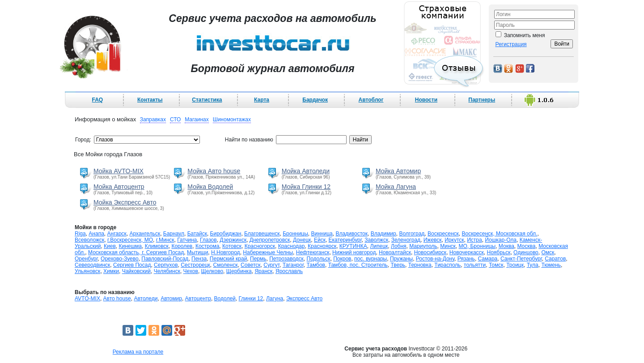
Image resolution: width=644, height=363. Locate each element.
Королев (182, 246)
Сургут (271, 265)
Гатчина (187, 240)
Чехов (191, 271)
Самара (488, 259)
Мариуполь (423, 246)
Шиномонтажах (232, 120)
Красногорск (260, 246)
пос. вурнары (371, 259)
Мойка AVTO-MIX (119, 171)
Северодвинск (92, 265)
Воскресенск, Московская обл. (499, 234)
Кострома (207, 246)
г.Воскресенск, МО (130, 240)
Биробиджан (226, 234)
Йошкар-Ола (501, 240)
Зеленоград (406, 240)
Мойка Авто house (214, 171)
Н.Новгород (226, 252)
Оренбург (86, 259)
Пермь (258, 259)
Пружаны (401, 259)
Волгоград (412, 234)
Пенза (199, 259)
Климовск (157, 246)
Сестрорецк (195, 265)
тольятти (475, 265)
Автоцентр (198, 299)
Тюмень (551, 265)
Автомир (171, 299)
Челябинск (167, 271)
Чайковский (136, 271)
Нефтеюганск (313, 252)
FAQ (98, 100)
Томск (496, 265)
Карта (262, 100)
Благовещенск (262, 234)
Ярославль (289, 271)
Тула (533, 265)
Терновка (420, 265)
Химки (111, 271)
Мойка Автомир (398, 171)
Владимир (383, 234)
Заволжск (376, 240)
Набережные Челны (268, 252)
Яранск (263, 271)
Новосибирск (430, 252)
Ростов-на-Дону (435, 259)
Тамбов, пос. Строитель (358, 265)
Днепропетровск (270, 240)
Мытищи (197, 252)
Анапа (96, 234)
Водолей (225, 299)
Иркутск (454, 240)
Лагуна (275, 299)
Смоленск (226, 265)
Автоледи (146, 299)
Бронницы (295, 234)
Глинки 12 (251, 299)
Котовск (232, 246)
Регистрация (511, 44)
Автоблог (371, 100)
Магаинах (197, 120)
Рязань (466, 259)
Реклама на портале (138, 352)
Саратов (555, 259)
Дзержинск (233, 240)
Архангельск (145, 234)
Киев (110, 246)
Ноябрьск (499, 252)
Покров (342, 259)
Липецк (379, 246)
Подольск (319, 259)
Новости (426, 100)
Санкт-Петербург (521, 259)
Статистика (207, 100)
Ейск (320, 240)
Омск (548, 252)
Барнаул (174, 234)
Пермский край (229, 259)
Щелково (212, 271)
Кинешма (130, 246)
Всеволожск (89, 240)
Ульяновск (87, 271)
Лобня (399, 246)
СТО (175, 120)
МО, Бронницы (477, 246)
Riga (80, 234)
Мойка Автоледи (306, 171)
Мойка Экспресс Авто (125, 202)
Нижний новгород (354, 252)
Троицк (515, 265)
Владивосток (352, 234)
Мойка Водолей (210, 187)
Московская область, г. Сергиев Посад (136, 252)
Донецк (302, 240)
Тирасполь (447, 265)
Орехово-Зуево (120, 259)
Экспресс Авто (304, 299)
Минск (448, 246)
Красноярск (322, 246)
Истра (474, 240)
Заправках (153, 120)
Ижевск (433, 240)
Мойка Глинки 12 (306, 187)
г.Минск (165, 240)
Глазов (208, 240)
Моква (506, 246)
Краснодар (292, 246)
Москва (526, 246)
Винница (322, 234)
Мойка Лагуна (396, 187)
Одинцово (526, 252)
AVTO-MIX (87, 299)
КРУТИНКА (353, 246)
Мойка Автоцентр (119, 187)
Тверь (398, 265)
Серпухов (166, 265)
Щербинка (239, 271)
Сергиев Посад (132, 265)
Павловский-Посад (165, 259)
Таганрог (293, 265)
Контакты (150, 100)
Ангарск (117, 234)
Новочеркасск (467, 252)
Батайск (197, 234)
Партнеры (482, 100)
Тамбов (316, 265)
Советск (250, 265)
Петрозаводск (286, 259)
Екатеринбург (345, 240)
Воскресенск (443, 234)
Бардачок (315, 100)
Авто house (117, 299)
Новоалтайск (395, 252)
